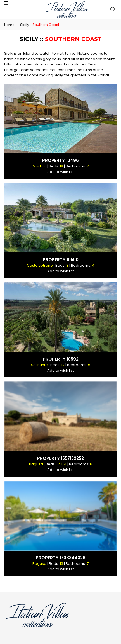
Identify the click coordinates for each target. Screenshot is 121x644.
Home (9, 25)
